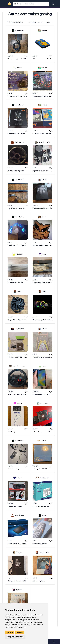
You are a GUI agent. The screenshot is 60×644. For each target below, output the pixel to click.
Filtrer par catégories (15, 22)
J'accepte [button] (10, 632)
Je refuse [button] (20, 632)
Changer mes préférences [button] (15, 637)
